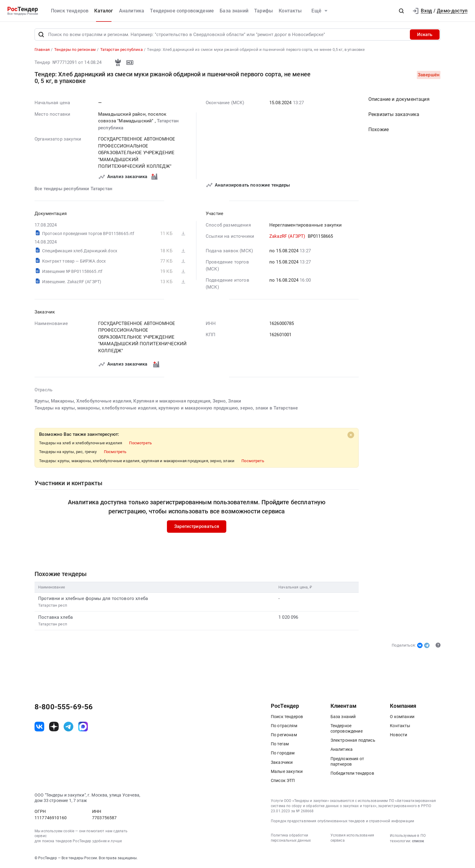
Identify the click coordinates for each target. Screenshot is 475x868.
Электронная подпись (353, 740)
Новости (399, 735)
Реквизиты (394, 115)
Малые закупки (287, 771)
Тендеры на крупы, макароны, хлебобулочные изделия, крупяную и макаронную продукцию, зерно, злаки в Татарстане (166, 408)
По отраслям (284, 726)
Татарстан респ (53, 606)
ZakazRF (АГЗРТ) (287, 237)
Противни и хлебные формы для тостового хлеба (93, 598)
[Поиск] (41, 35)
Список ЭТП (283, 780)
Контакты (290, 11)
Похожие (379, 130)
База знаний (234, 11)
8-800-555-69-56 (64, 707)
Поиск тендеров (70, 11)
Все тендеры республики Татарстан (73, 189)
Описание (399, 99)
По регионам (284, 735)
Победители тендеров (352, 773)
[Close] (351, 435)
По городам (283, 753)
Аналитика (132, 11)
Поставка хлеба (55, 617)
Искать (425, 35)
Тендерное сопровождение (182, 11)
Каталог (104, 11)
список (418, 841)
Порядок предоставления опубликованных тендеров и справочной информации (342, 821)
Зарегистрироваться (197, 527)
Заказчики (282, 762)
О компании (402, 717)
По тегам (280, 744)
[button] (401, 11)
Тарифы (264, 11)
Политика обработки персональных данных (291, 838)
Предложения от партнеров (347, 761)
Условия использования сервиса (352, 838)
